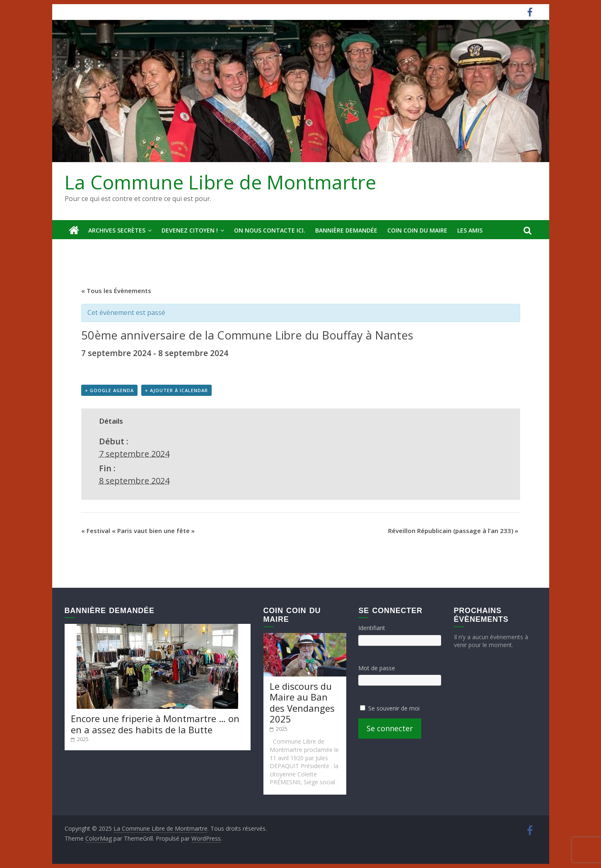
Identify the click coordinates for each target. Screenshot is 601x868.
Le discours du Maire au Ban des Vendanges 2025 (302, 702)
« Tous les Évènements (116, 291)
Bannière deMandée (346, 230)
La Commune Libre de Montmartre (220, 182)
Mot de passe (377, 668)
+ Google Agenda (109, 390)
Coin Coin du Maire (417, 230)
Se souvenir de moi (394, 708)
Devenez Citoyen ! (190, 230)
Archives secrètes (117, 230)
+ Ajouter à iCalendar (176, 390)
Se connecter (390, 728)
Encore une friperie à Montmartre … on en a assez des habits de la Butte (155, 724)
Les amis (470, 230)
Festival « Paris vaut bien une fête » (138, 531)
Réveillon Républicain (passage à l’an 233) (453, 531)
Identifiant (372, 628)
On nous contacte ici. (270, 230)
